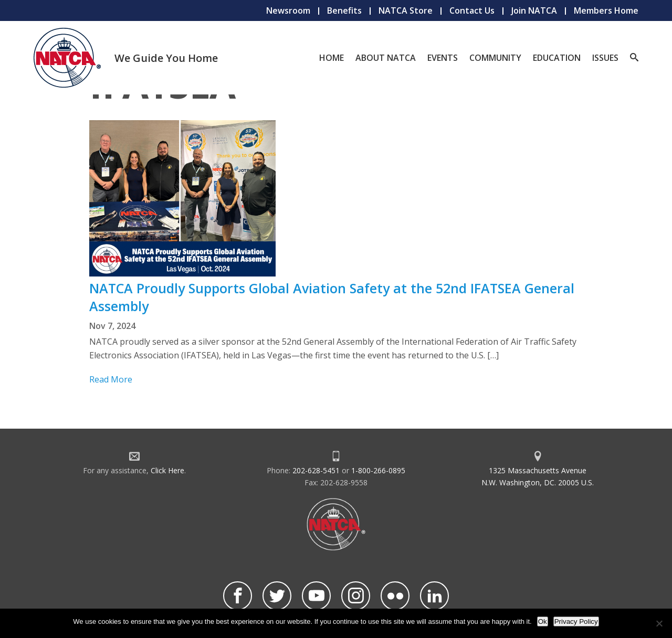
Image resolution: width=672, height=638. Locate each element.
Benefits (344, 10)
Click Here (167, 470)
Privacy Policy (576, 621)
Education (557, 58)
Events (443, 58)
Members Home (606, 10)
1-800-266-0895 (378, 470)
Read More (111, 379)
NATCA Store (406, 10)
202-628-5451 (316, 470)
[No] (659, 623)
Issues (605, 58)
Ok (543, 621)
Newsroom (288, 10)
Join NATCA (534, 10)
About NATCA (386, 58)
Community (495, 58)
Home (332, 58)
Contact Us (472, 10)
